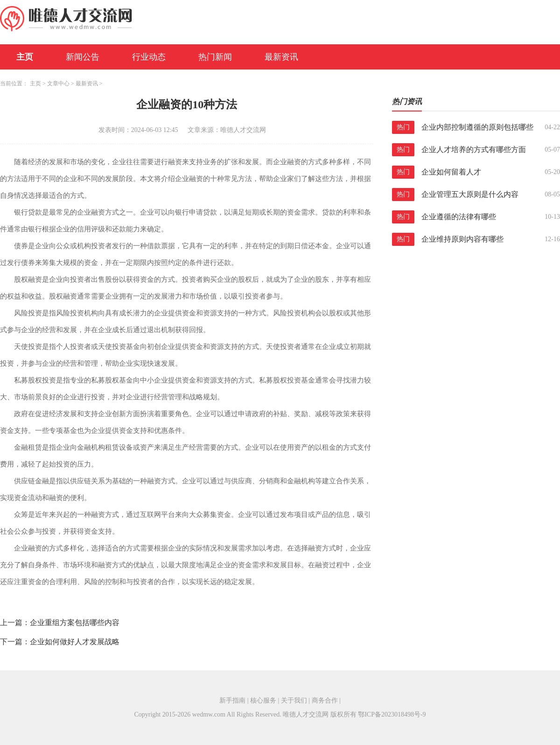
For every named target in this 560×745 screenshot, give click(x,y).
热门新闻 (215, 57)
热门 (403, 127)
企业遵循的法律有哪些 (459, 217)
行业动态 (149, 57)
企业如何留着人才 (451, 172)
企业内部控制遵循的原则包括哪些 (477, 127)
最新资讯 (281, 57)
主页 (25, 57)
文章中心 (58, 84)
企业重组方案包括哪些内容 (75, 623)
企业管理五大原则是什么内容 (470, 194)
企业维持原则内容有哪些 (462, 239)
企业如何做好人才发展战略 (75, 642)
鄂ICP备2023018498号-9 (392, 714)
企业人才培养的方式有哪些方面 (474, 150)
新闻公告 (83, 57)
